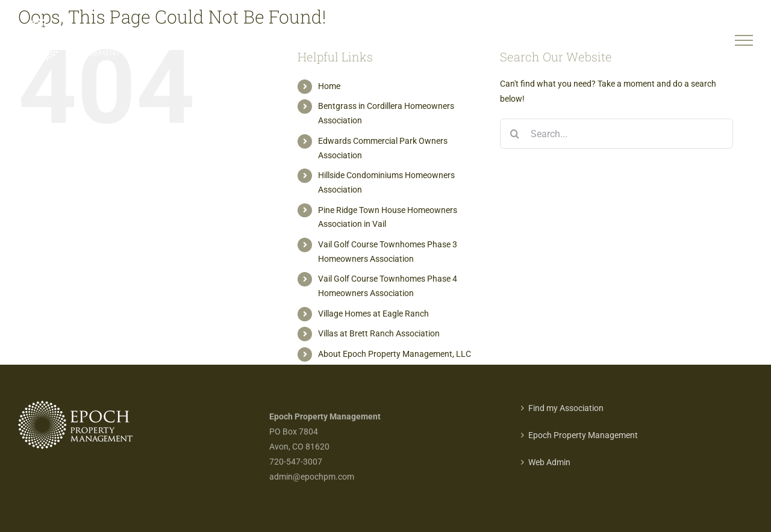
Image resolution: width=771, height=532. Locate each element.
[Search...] (616, 134)
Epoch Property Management (583, 435)
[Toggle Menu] (744, 40)
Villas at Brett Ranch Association (379, 333)
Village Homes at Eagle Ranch (373, 314)
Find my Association (566, 408)
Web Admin (549, 462)
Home (329, 86)
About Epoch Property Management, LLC (395, 354)
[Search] (515, 134)
